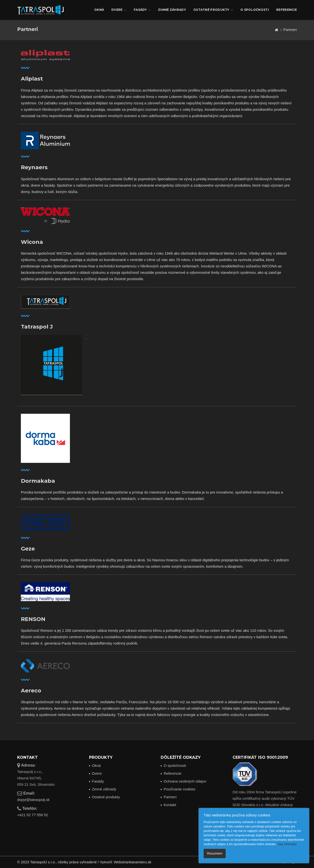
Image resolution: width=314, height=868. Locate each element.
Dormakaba (38, 481)
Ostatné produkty (213, 10)
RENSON (33, 619)
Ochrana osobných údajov (185, 781)
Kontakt (170, 805)
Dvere (119, 10)
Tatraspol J (37, 327)
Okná (99, 10)
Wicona (32, 242)
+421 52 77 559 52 (33, 815)
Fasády (142, 10)
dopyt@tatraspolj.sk (33, 800)
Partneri (170, 797)
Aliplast (32, 79)
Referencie (287, 10)
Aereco (31, 691)
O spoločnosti (255, 10)
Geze (28, 549)
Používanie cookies (179, 789)
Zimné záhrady (172, 10)
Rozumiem (215, 853)
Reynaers (34, 167)
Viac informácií (287, 844)
